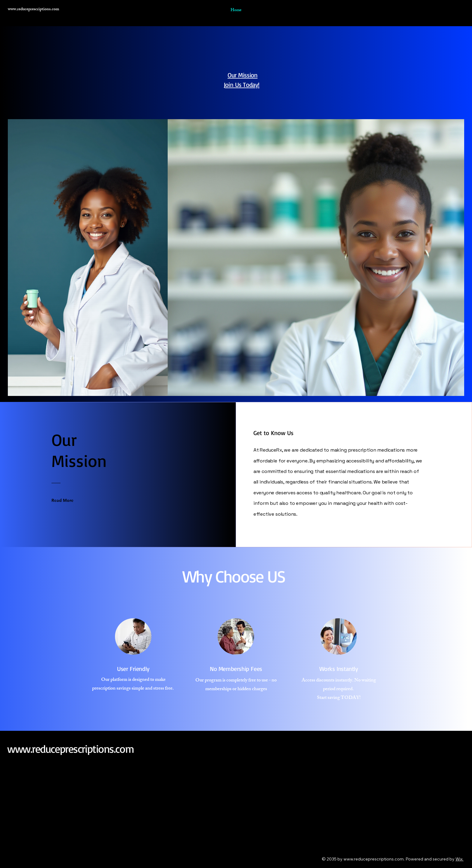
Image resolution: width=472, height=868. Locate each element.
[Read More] (67, 500)
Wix (459, 859)
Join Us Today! (242, 85)
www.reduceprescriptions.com (70, 749)
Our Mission (242, 75)
